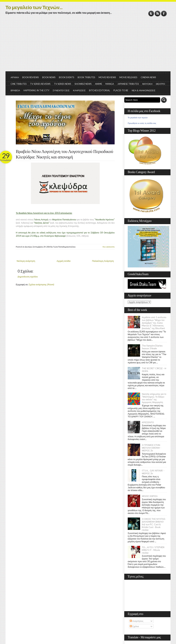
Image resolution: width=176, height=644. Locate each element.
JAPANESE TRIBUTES (128, 84)
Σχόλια (134, 626)
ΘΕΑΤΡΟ (160, 84)
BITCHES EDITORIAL (100, 90)
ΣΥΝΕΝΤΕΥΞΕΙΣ (61, 90)
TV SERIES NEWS (63, 84)
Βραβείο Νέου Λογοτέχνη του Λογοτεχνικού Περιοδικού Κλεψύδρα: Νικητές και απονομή (64, 154)
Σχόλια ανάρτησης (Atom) (41, 284)
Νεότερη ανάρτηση (26, 261)
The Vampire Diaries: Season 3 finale (152, 347)
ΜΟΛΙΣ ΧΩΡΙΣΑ (150, 496)
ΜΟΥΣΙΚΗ (147, 84)
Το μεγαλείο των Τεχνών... (34, 7)
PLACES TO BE (121, 90)
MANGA (110, 84)
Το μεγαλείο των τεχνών (138, 118)
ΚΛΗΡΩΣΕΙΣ (79, 90)
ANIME (99, 84)
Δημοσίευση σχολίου (28, 277)
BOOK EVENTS (67, 77)
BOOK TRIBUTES (86, 77)
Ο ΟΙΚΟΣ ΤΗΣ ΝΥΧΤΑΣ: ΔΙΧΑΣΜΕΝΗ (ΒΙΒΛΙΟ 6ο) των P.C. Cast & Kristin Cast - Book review (154, 524)
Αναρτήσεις (137, 621)
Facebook (164, 13)
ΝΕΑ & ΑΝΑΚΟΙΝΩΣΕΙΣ (144, 90)
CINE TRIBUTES (19, 84)
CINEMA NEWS (148, 77)
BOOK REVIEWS (31, 77)
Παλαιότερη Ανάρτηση (103, 261)
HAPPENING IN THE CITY (36, 90)
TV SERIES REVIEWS (40, 84)
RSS (158, 13)
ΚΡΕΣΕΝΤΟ (148, 422)
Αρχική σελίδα (64, 261)
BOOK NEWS (49, 77)
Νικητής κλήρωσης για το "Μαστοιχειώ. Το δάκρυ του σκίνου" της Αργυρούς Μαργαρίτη (154, 398)
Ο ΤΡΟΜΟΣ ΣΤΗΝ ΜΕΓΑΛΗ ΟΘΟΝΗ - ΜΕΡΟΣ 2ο (151, 448)
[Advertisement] (88, 46)
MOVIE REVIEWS (107, 77)
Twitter (151, 13)
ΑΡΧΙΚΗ (15, 77)
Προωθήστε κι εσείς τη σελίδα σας (142, 123)
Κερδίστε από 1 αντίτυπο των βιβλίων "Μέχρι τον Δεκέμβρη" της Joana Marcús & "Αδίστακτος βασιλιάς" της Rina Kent (154, 323)
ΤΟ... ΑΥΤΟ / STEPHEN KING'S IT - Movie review (153, 550)
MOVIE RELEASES (128, 77)
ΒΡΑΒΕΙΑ (15, 90)
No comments (109, 247)
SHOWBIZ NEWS (83, 84)
